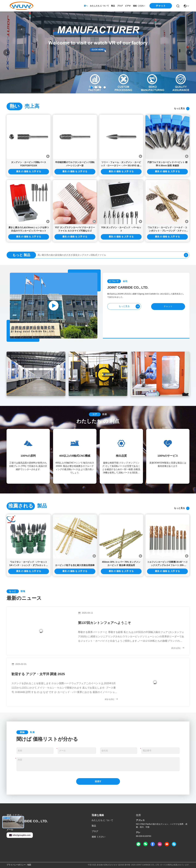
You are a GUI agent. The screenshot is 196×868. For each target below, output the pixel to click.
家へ (86, 6)
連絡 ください (139, 6)
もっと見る (182, 109)
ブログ (120, 6)
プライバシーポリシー (16, 865)
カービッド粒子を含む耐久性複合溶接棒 (75, 565)
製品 (113, 6)
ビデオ (128, 6)
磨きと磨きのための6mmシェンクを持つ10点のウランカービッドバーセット (29, 229)
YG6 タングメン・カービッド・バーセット (121, 229)
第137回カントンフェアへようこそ (104, 623)
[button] (92, 87)
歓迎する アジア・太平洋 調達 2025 (38, 674)
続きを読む (178, 648)
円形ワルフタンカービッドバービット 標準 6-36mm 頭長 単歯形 (167, 164)
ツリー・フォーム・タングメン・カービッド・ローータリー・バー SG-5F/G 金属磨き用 (121, 164)
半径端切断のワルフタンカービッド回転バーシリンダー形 (75, 164)
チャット (168, 306)
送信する (98, 782)
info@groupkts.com (20, 835)
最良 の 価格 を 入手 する (29, 171)
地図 (29, 865)
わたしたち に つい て (99, 6)
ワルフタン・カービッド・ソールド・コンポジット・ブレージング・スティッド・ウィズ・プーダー (167, 229)
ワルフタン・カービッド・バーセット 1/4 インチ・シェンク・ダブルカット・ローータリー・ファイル (29, 564)
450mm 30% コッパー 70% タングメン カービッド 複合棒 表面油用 (121, 564)
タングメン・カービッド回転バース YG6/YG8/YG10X (29, 164)
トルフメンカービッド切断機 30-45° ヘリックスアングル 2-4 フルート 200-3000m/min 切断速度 (167, 564)
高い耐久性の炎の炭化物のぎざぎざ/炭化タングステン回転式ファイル (72, 255)
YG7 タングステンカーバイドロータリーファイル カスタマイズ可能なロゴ (75, 229)
